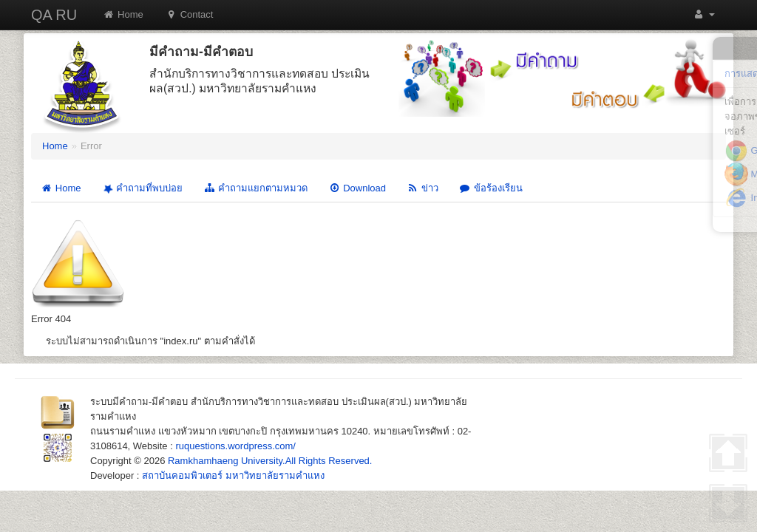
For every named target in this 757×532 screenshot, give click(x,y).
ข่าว (422, 188)
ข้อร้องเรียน (491, 188)
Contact (190, 14)
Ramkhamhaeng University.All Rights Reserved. (270, 461)
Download (357, 188)
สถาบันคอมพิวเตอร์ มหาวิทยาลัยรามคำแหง (233, 475)
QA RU (54, 15)
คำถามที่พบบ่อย (141, 189)
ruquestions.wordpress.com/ (235, 446)
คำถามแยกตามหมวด (255, 188)
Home (123, 14)
